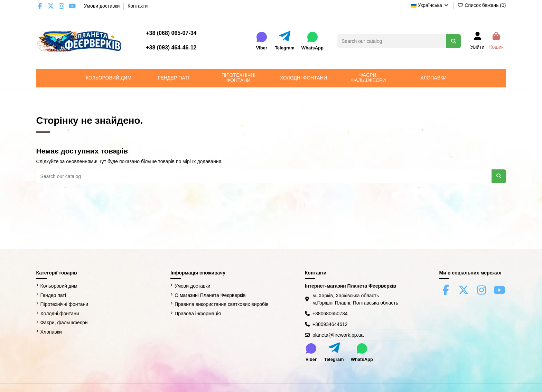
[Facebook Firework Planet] (40, 6)
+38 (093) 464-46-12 (171, 48)
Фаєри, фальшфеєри (64, 323)
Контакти (138, 6)
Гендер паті (53, 295)
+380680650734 (330, 314)
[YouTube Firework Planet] (72, 6)
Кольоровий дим (59, 286)
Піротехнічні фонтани (64, 304)
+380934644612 (330, 324)
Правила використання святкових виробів (222, 304)
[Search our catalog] (454, 41)
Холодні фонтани (60, 314)
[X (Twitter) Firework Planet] (51, 6)
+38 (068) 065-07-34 (171, 33)
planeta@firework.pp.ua (338, 335)
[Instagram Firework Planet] (62, 6)
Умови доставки (102, 6)
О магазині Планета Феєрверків (210, 295)
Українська (430, 5)
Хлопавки (51, 332)
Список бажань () (482, 5)
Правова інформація (198, 314)
